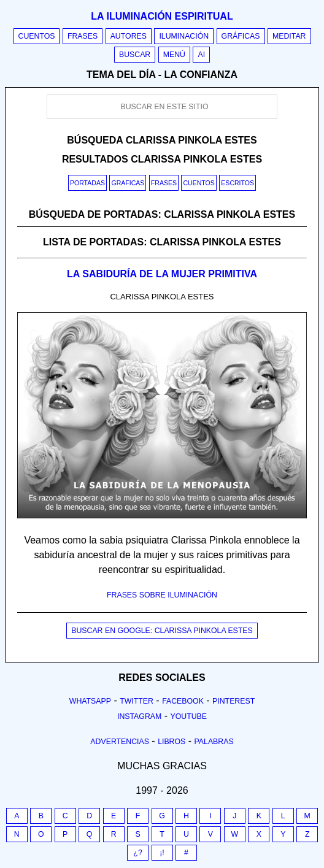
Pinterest (233, 701)
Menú (174, 55)
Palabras (214, 742)
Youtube (188, 716)
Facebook (183, 701)
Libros (172, 742)
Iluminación (184, 36)
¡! (162, 853)
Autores (129, 36)
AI (201, 55)
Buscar (135, 55)
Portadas (87, 183)
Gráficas (241, 36)
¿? (137, 853)
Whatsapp (90, 701)
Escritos (237, 183)
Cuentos (37, 36)
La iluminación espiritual (162, 16)
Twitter (137, 701)
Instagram (139, 716)
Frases (83, 36)
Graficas (128, 183)
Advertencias (120, 742)
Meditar (289, 36)
